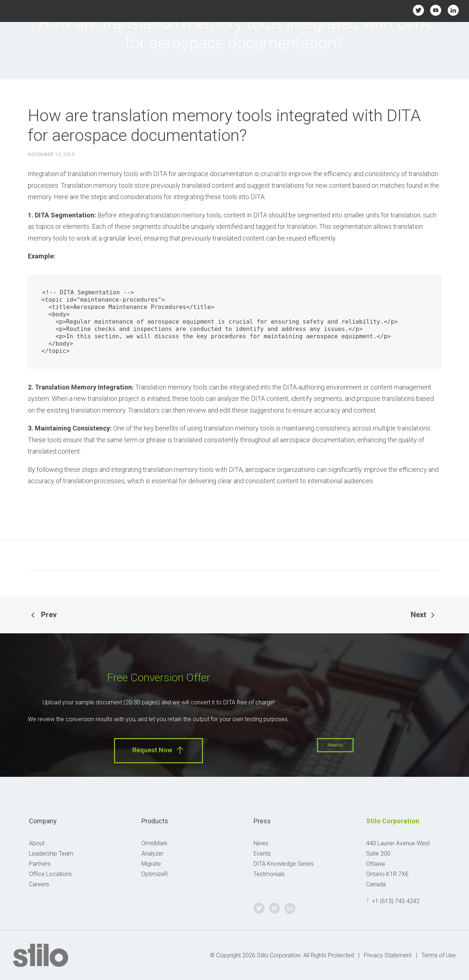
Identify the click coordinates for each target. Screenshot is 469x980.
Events (262, 854)
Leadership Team (51, 854)
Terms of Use (439, 955)
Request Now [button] (158, 750)
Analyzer (152, 854)
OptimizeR (155, 874)
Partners (40, 864)
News (261, 843)
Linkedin (453, 10)
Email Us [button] (335, 745)
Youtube (436, 10)
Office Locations (50, 874)
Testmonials (269, 874)
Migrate (151, 864)
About (37, 843)
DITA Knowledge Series (284, 864)
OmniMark (154, 843)
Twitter (418, 10)
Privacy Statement (388, 955)
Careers (39, 884)
